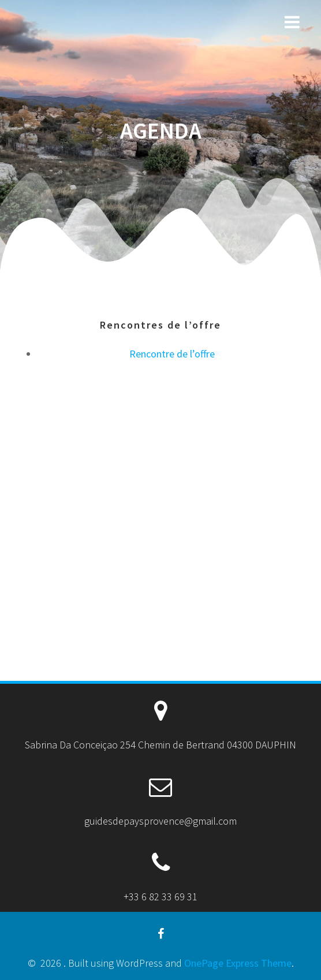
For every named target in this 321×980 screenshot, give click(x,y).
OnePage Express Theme (238, 963)
